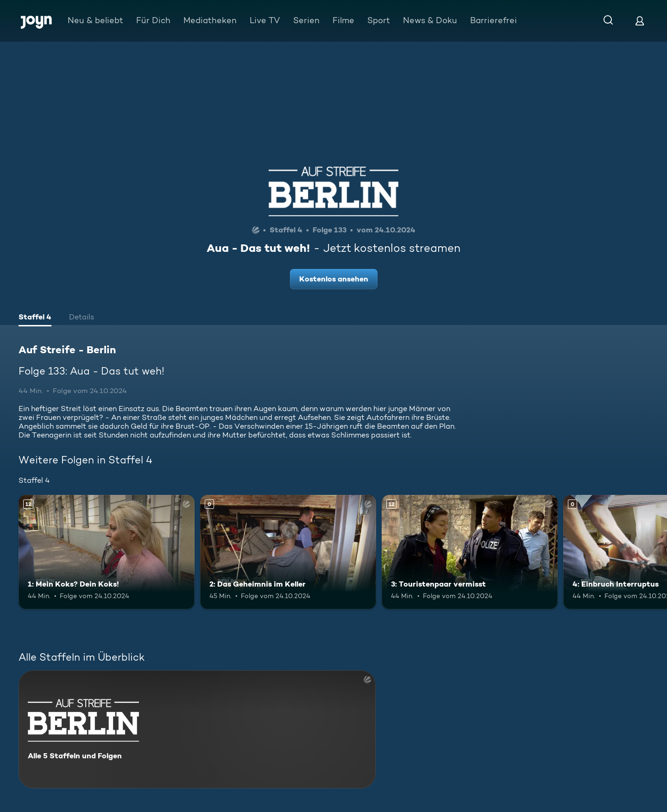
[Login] (640, 21)
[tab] (35, 318)
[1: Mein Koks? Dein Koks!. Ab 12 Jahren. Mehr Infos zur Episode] (107, 552)
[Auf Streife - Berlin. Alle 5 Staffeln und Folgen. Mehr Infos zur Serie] (197, 729)
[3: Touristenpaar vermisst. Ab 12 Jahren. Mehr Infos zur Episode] (470, 552)
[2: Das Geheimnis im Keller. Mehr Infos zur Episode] (288, 552)
